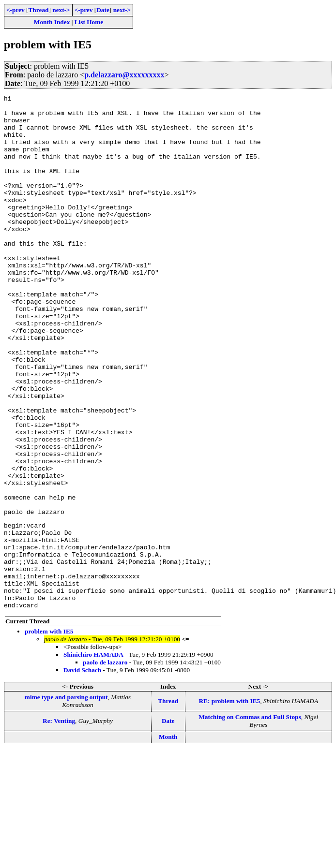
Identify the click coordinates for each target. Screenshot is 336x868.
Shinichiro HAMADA (93, 756)
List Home (89, 22)
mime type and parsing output (66, 799)
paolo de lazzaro (105, 764)
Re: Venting (59, 822)
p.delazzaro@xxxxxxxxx (124, 75)
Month (168, 838)
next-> (61, 10)
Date (103, 10)
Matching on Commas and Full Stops (250, 818)
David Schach (82, 772)
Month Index (52, 22)
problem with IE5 (49, 733)
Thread (38, 10)
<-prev (15, 10)
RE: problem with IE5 (229, 802)
